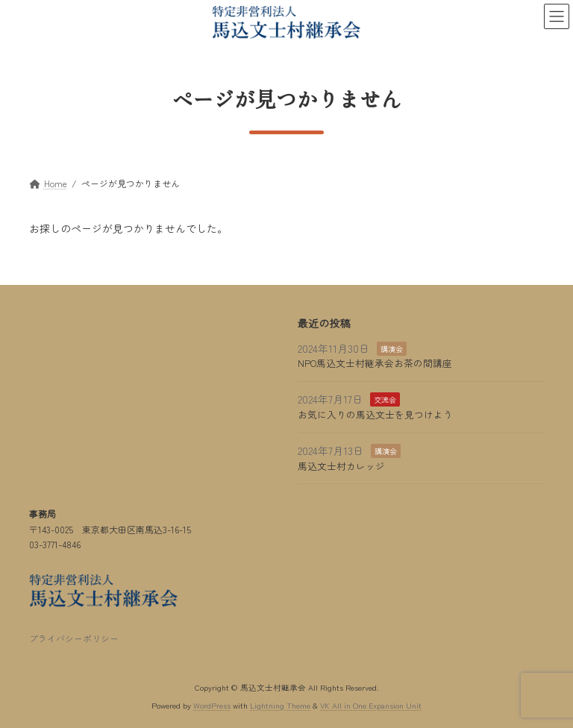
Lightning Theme (280, 705)
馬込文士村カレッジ (341, 466)
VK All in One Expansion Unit (371, 705)
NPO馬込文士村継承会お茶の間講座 (375, 363)
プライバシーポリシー (74, 638)
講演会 (392, 349)
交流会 (385, 399)
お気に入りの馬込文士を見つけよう (375, 414)
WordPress (212, 705)
